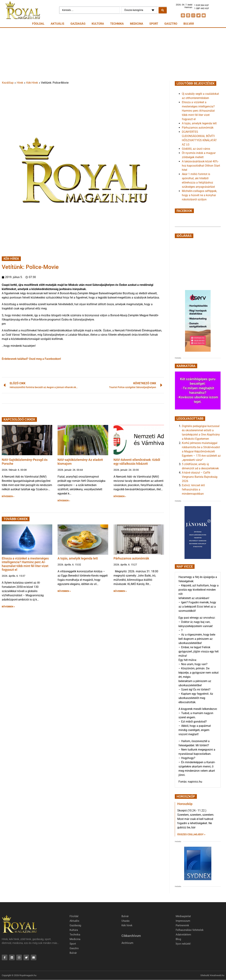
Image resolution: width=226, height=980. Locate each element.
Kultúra (98, 24)
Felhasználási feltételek (190, 930)
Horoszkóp (185, 804)
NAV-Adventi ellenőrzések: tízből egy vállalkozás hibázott (137, 462)
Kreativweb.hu (217, 976)
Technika (117, 24)
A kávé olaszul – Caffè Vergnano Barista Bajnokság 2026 (200, 477)
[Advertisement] (113, 54)
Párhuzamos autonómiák (131, 558)
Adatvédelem (183, 935)
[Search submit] (163, 10)
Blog (178, 939)
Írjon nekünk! (183, 944)
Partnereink (182, 925)
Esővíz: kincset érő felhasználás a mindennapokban (193, 489)
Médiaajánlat (183, 916)
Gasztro (171, 24)
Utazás (126, 921)
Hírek (20, 83)
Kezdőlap (8, 83)
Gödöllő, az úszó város (196, 149)
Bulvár (189, 24)
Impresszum (183, 921)
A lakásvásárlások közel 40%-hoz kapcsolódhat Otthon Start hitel (201, 166)
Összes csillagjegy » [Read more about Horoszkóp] (191, 834)
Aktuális (57, 24)
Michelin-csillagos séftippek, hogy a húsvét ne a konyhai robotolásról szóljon (199, 195)
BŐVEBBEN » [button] (8, 496)
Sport (154, 24)
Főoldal (38, 24)
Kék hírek (127, 925)
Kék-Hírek (32, 83)
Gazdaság (78, 24)
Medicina (137, 24)
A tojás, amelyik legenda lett (78, 558)
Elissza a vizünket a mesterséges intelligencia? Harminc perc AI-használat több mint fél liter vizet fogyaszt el (25, 564)
